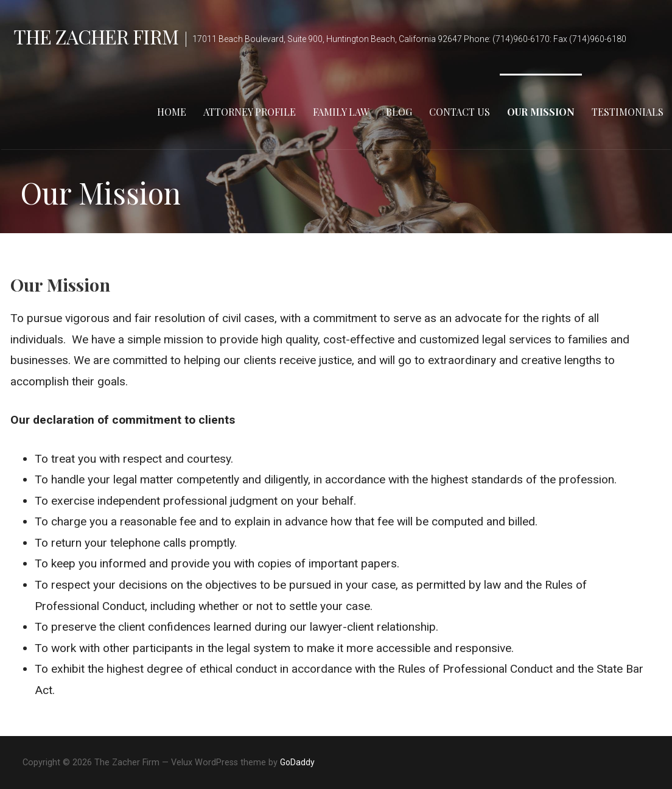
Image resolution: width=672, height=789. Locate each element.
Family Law (341, 112)
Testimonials (628, 112)
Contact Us (460, 112)
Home (172, 112)
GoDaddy (297, 762)
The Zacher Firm (96, 36)
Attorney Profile (250, 112)
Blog (399, 112)
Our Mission (541, 112)
